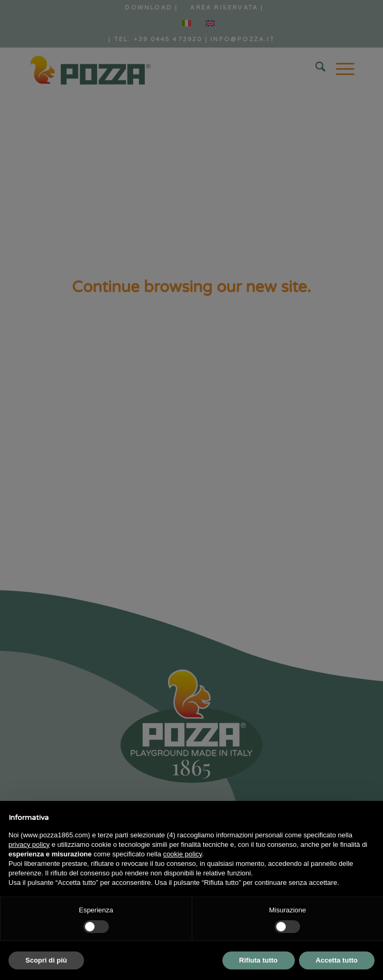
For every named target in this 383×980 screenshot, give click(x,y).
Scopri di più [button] (46, 960)
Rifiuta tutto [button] (259, 960)
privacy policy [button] (29, 844)
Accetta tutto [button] (337, 960)
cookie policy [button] (183, 854)
